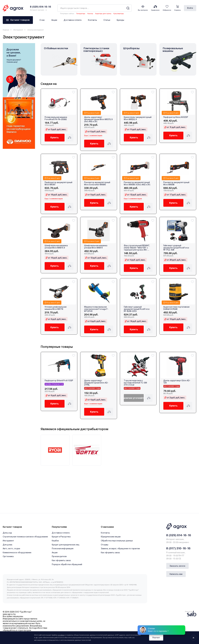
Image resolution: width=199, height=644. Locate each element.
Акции (54, 20)
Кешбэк (55, 541)
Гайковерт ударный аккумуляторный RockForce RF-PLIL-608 (176, 248)
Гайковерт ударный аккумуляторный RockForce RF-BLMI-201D (137, 309)
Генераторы (81, 14)
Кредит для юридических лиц (66, 545)
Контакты (92, 20)
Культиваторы (119, 14)
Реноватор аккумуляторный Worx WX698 (176, 183)
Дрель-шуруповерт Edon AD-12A (177, 382)
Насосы (90, 14)
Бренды (120, 20)
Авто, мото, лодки (11, 549)
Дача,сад (7, 533)
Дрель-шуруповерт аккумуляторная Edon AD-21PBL (96, 383)
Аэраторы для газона (103, 14)
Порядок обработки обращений (67, 564)
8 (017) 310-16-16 (178, 548)
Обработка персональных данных (117, 541)
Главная (6, 30)
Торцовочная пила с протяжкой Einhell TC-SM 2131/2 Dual (135, 383)
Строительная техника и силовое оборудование (25, 537)
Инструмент (18, 30)
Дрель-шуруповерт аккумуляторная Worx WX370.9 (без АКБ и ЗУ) (98, 119)
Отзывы (105, 545)
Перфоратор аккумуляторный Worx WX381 (58, 183)
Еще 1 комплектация (93, 135)
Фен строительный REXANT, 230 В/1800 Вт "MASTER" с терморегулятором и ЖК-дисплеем (137, 248)
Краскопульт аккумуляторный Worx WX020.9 (138, 118)
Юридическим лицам (111, 537)
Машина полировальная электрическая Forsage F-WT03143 (96, 309)
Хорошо (156, 638)
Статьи (107, 20)
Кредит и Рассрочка (61, 537)
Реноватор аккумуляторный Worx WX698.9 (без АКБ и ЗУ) (137, 183)
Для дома (7, 545)
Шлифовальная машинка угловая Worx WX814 (96, 247)
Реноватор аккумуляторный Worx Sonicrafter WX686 (97, 183)
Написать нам (176, 574)
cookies (61, 635)
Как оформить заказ (61, 560)
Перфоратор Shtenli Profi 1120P (59, 381)
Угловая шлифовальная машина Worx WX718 (56, 308)
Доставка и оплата (73, 20)
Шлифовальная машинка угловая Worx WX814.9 (56, 247)
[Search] (128, 8)
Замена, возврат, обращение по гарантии (120, 549)
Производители (59, 556)
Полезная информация (63, 549)
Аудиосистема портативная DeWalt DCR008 (176, 308)
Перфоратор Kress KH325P (176, 117)
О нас (42, 20)
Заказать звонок (177, 566)
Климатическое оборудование (17, 553)
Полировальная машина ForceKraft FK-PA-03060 (56, 118)
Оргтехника (8, 556)
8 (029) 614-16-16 (179, 535)
